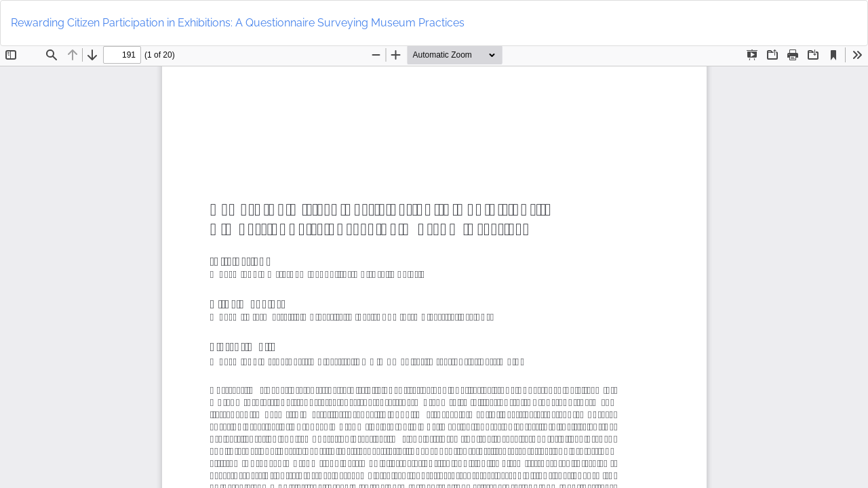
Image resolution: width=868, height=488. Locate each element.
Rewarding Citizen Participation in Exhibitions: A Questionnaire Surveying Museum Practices (238, 23)
